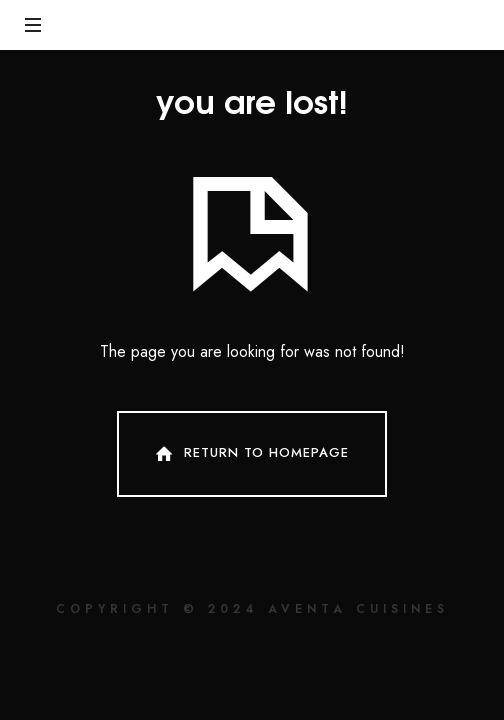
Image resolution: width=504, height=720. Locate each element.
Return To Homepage (250, 454)
